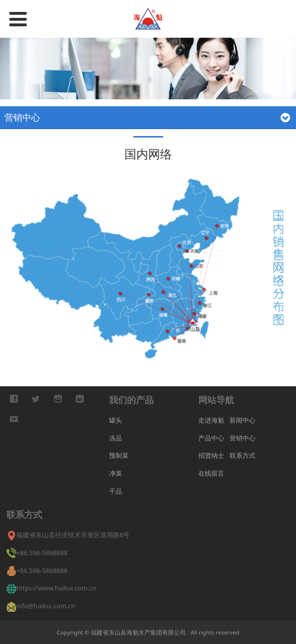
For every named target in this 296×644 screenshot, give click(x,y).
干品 (116, 491)
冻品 (116, 438)
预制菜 (119, 455)
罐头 (116, 420)
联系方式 (242, 455)
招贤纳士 (211, 455)
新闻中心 (242, 420)
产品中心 (211, 438)
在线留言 (211, 473)
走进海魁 (211, 420)
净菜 (116, 473)
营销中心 (242, 438)
